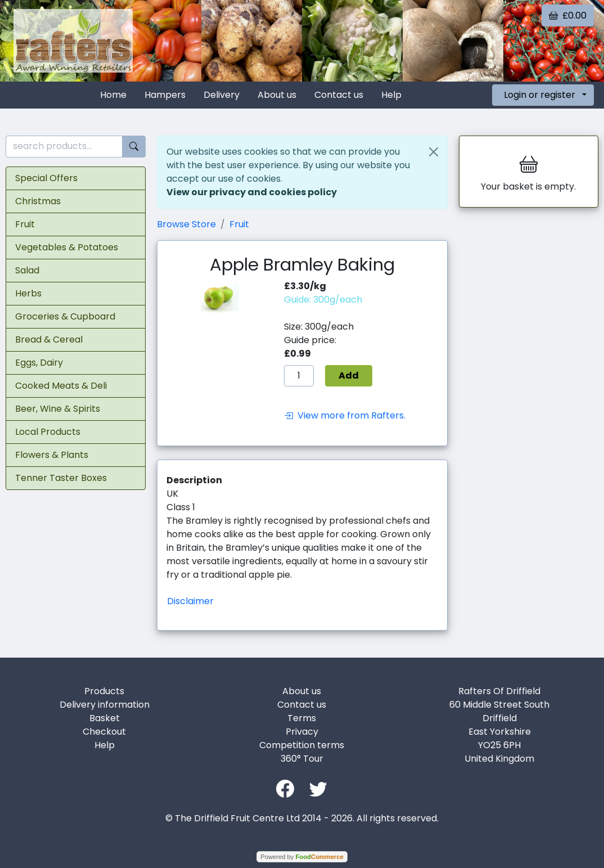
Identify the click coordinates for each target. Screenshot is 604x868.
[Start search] (134, 147)
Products (104, 691)
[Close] (434, 152)
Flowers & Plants (52, 455)
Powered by (302, 857)
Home (113, 95)
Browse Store (186, 224)
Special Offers (46, 178)
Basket (105, 718)
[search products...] (64, 147)
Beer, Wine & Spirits (58, 409)
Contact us (339, 95)
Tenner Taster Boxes (61, 478)
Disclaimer (190, 601)
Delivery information (105, 705)
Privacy (302, 732)
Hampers (165, 95)
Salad (27, 270)
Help (391, 95)
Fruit (25, 224)
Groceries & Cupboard (65, 316)
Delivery (222, 95)
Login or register (540, 95)
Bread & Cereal (49, 339)
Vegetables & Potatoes (67, 247)
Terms (302, 718)
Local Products (48, 432)
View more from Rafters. (345, 415)
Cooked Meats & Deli (61, 386)
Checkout (104, 732)
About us (277, 95)
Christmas (38, 201)
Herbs (28, 293)
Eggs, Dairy (39, 363)
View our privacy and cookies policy (252, 192)
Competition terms (302, 745)
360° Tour (302, 759)
